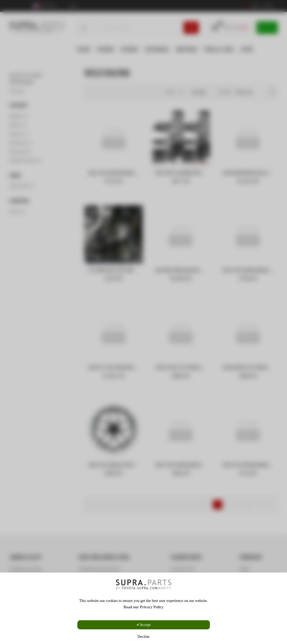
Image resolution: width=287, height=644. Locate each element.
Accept (145, 625)
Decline (144, 637)
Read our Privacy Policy (143, 607)
